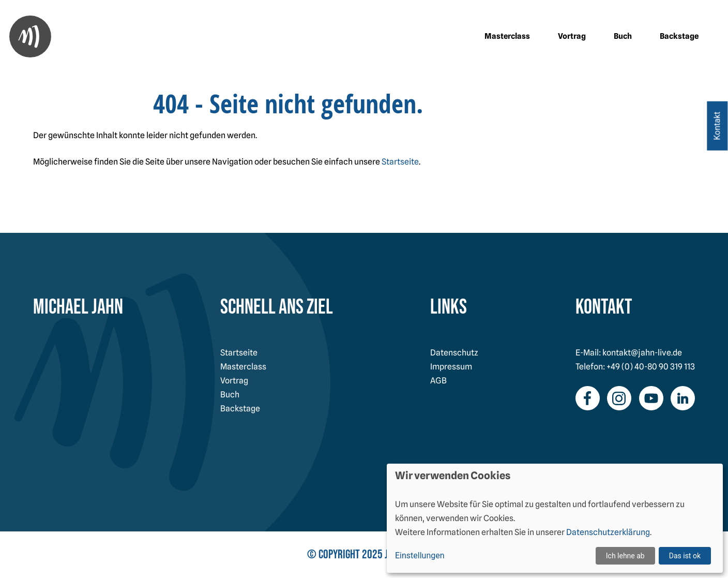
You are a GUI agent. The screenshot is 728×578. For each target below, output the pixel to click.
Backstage (679, 36)
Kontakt (717, 126)
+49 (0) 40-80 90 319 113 (651, 367)
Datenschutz (454, 353)
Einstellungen (420, 555)
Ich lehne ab (625, 556)
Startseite (400, 162)
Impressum (451, 367)
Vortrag (572, 36)
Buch (623, 36)
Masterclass (507, 36)
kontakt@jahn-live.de (642, 353)
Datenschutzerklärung (608, 532)
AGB (438, 381)
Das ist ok (685, 556)
